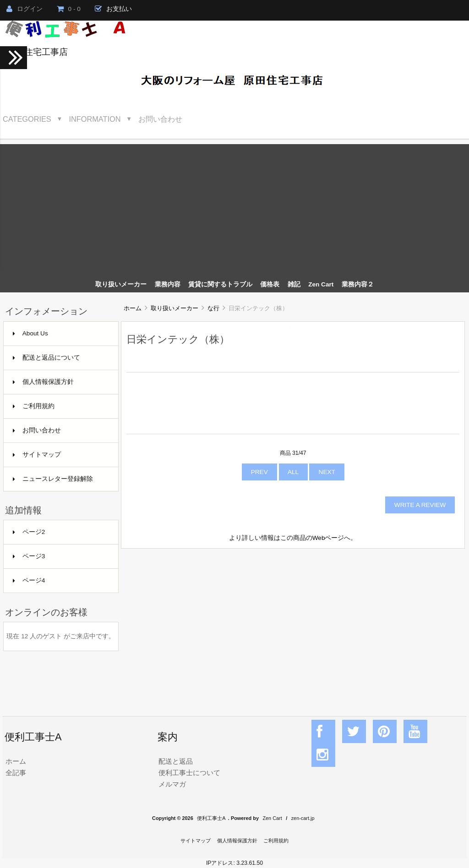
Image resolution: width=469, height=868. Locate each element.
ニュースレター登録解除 (53, 479)
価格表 (270, 284)
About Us (30, 333)
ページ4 (29, 580)
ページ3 (29, 556)
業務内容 (168, 284)
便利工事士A (211, 818)
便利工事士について (189, 773)
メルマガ (172, 784)
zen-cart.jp (303, 818)
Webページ (328, 538)
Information (95, 119)
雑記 (294, 284)
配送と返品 (176, 761)
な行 (213, 308)
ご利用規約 (34, 406)
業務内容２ (358, 284)
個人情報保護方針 (43, 382)
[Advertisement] (234, 208)
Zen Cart (321, 284)
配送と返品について (46, 358)
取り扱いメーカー (175, 308)
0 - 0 (69, 9)
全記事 (16, 773)
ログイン (25, 9)
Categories (27, 119)
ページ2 (29, 532)
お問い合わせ (160, 119)
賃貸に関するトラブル (220, 284)
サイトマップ (37, 455)
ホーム (133, 308)
